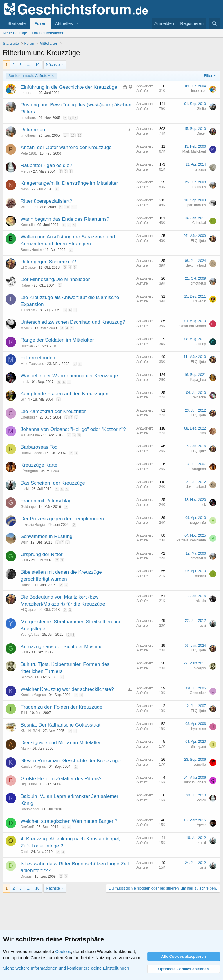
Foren (40, 23)
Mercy (25, 171)
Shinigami (198, 747)
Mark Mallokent (194, 151)
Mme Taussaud (32, 364)
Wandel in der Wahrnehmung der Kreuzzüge (69, 376)
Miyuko (26, 328)
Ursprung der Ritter (42, 554)
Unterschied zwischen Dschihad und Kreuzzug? (73, 322)
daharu (200, 576)
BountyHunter (31, 250)
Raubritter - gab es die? (46, 165)
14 (66, 135)
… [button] (29, 65)
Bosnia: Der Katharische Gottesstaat (61, 725)
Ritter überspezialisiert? (46, 201)
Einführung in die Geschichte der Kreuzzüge (69, 87)
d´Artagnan (29, 471)
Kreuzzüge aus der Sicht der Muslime (62, 647)
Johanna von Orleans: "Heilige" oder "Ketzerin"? (73, 429)
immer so (28, 310)
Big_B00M (29, 784)
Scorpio (27, 677)
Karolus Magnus (33, 695)
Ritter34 (27, 346)
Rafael (26, 285)
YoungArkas (30, 635)
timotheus (28, 118)
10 (37, 65)
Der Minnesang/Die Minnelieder (55, 279)
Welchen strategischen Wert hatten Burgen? (69, 821)
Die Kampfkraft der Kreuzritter (53, 411)
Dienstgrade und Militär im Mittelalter (61, 743)
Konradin (28, 225)
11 (74, 207)
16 (80, 135)
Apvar (201, 825)
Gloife (201, 109)
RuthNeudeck (31, 453)
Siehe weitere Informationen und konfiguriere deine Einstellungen (66, 968)
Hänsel (26, 585)
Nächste (53, 65)
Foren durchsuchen (48, 33)
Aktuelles (64, 23)
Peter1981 (29, 153)
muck (25, 382)
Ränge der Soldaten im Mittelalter (57, 340)
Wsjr (24, 542)
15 (73, 135)
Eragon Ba (198, 523)
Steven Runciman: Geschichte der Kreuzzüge (71, 761)
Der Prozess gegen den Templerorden (62, 519)
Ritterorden (33, 130)
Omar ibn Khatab (193, 326)
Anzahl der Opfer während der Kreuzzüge (66, 147)
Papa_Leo (198, 380)
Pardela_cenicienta (191, 540)
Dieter (201, 133)
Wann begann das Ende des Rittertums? (65, 219)
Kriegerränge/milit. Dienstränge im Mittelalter (69, 183)
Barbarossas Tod (39, 447)
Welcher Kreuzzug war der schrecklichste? (67, 689)
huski (25, 489)
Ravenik (200, 301)
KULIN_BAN (30, 731)
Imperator (28, 93)
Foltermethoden (38, 358)
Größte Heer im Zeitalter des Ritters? (61, 779)
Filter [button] (208, 76)
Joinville (200, 765)
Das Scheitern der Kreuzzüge (53, 483)
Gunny (201, 344)
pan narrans (197, 205)
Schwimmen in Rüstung (47, 536)
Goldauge (28, 507)
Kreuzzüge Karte (39, 465)
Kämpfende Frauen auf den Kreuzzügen (64, 394)
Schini (25, 399)
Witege (26, 207)
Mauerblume (30, 435)
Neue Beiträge (15, 33)
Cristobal (199, 223)
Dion (202, 433)
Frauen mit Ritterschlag (46, 501)
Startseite (16, 23)
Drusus (26, 876)
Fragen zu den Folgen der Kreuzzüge (62, 707)
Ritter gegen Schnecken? (48, 262)
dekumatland (196, 265)
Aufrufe (29, 76)
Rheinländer (30, 809)
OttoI (24, 852)
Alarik (25, 749)
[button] (78, 23)
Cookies (63, 951)
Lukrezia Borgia (33, 525)
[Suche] (214, 23)
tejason (200, 169)
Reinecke (199, 397)
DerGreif (27, 827)
